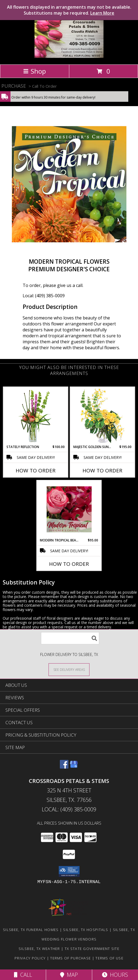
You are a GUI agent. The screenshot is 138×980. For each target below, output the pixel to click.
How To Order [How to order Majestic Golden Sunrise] (102, 471)
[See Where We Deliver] (69, 669)
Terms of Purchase (70, 958)
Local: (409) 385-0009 (44, 296)
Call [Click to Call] (23, 975)
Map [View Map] (69, 975)
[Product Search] (70, 638)
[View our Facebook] (64, 767)
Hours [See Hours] (115, 975)
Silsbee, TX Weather (39, 949)
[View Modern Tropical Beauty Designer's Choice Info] (69, 509)
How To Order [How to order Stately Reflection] (36, 471)
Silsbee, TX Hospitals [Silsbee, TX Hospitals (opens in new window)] (86, 930)
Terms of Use (109, 958)
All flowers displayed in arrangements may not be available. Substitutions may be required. (69, 10)
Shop (34, 71)
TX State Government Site (92, 949)
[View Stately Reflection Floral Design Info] (36, 416)
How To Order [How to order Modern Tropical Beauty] (69, 564)
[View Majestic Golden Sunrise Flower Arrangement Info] (103, 416)
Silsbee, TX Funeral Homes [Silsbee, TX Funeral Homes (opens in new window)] (31, 930)
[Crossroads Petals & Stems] (69, 56)
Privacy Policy (30, 958)
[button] (69, 871)
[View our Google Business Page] (74, 767)
